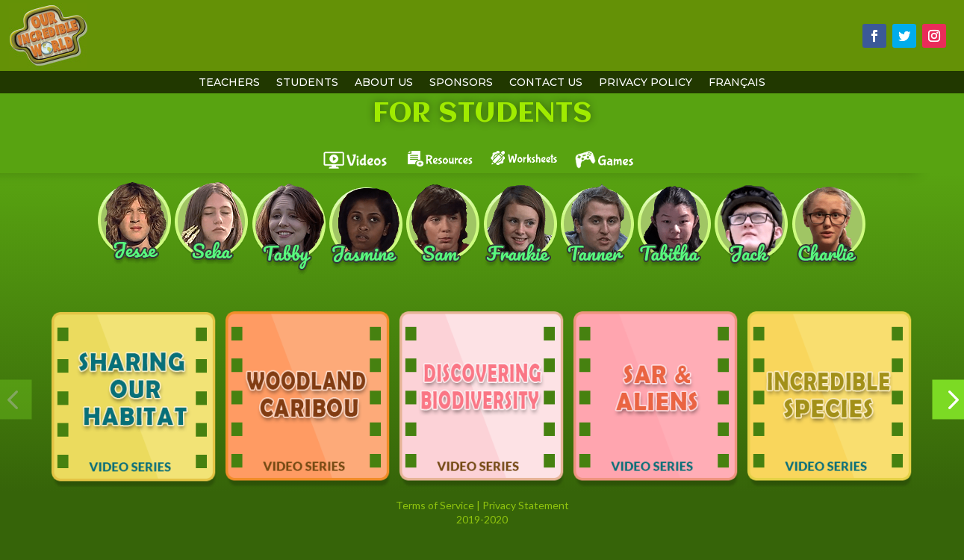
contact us (546, 83)
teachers (229, 83)
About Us (384, 83)
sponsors (461, 83)
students (307, 83)
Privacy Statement (526, 505)
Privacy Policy (646, 83)
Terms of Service (435, 505)
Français (737, 83)
